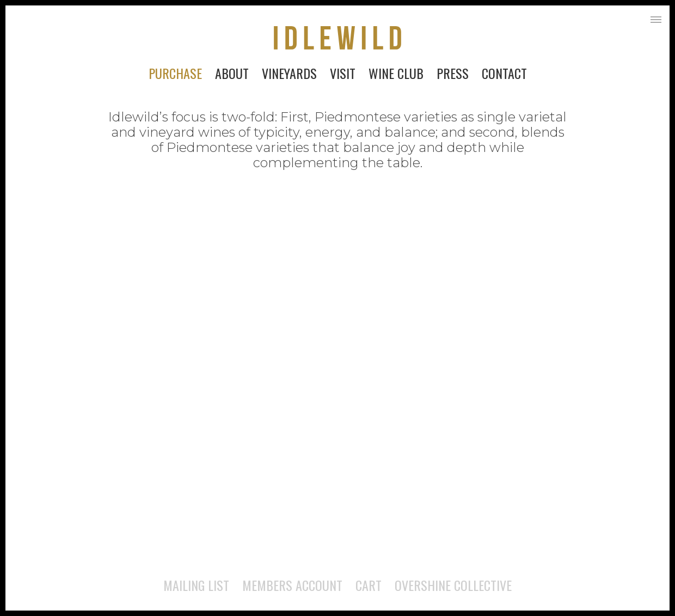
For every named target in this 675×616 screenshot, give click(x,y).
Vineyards (289, 73)
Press (453, 73)
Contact (504, 73)
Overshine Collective (453, 585)
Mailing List (196, 585)
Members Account (292, 585)
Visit (343, 73)
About (232, 73)
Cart (369, 585)
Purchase (175, 73)
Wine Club (396, 73)
